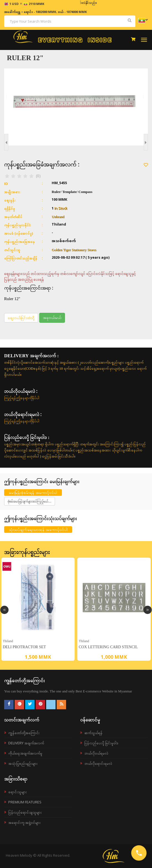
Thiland (8, 641)
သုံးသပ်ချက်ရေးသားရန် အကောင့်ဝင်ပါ (38, 529)
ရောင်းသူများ (18, 792)
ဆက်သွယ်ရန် (93, 733)
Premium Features (25, 802)
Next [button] (148, 610)
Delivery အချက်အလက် (26, 743)
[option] (38, 609)
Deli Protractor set (24, 647)
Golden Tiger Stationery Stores (74, 250)
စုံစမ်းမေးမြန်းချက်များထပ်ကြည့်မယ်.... (30, 501)
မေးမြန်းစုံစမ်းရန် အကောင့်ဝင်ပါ (33, 492)
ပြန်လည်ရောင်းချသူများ (25, 812)
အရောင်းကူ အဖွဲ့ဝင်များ (24, 822)
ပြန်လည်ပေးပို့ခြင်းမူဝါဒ (101, 743)
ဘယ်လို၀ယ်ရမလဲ (96, 753)
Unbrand (58, 217)
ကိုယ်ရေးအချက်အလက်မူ (25, 753)
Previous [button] (4, 610)
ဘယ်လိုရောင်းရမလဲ (98, 763)
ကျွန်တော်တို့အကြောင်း (24, 733)
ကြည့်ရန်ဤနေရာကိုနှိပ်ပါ (22, 398)
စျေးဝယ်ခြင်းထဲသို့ (21, 318)
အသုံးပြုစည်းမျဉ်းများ (23, 763)
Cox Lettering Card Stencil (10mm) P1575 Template (108, 648)
